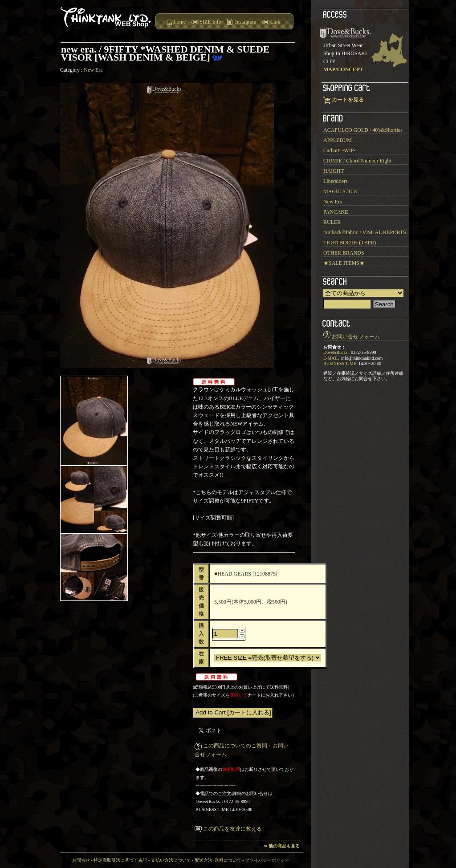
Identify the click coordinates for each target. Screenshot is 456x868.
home (180, 22)
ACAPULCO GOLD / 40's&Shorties (363, 130)
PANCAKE (336, 212)
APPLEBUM (338, 140)
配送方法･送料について (218, 860)
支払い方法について (171, 860)
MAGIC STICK (341, 191)
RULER (332, 222)
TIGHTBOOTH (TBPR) (350, 243)
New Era (93, 70)
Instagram (246, 22)
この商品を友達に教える (232, 829)
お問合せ (81, 860)
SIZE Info (210, 22)
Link (275, 22)
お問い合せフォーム (356, 337)
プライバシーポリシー (267, 860)
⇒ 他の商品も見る (282, 846)
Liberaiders (336, 181)
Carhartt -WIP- (339, 150)
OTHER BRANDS (344, 253)
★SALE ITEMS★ (344, 263)
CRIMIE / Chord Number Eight (357, 161)
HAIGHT (334, 171)
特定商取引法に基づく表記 (120, 860)
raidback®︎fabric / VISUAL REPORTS (365, 232)
